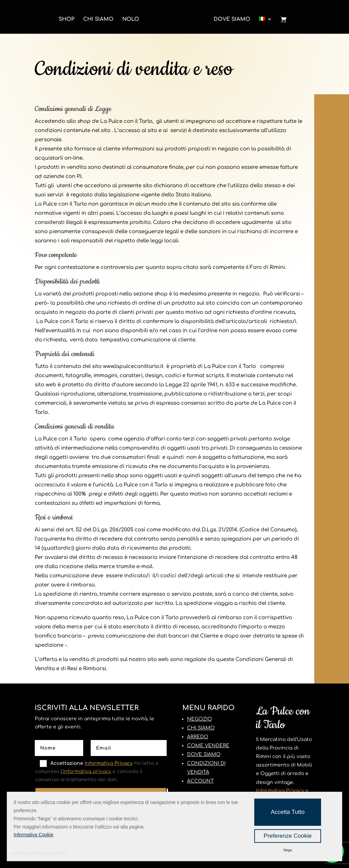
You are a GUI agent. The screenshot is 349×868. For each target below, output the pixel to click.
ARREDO (198, 737)
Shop (66, 20)
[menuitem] (265, 22)
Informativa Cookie (34, 835)
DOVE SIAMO (204, 754)
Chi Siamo (98, 20)
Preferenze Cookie (288, 836)
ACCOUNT (200, 781)
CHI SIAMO (201, 728)
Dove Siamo (232, 20)
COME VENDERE (208, 746)
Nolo (131, 20)
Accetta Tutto (287, 812)
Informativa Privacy (109, 763)
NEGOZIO (200, 719)
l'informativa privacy (86, 771)
